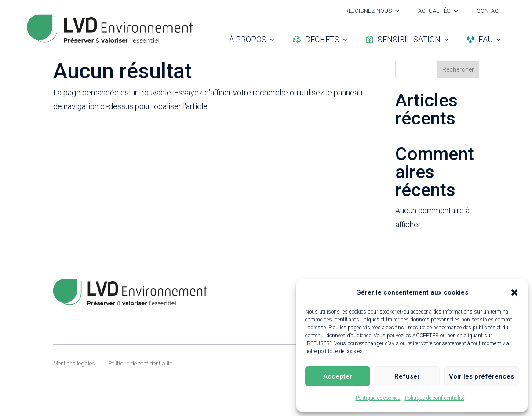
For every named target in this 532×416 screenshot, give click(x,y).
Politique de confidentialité (435, 398)
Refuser (407, 376)
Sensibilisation (403, 39)
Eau (480, 39)
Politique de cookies (378, 398)
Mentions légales (74, 385)
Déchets (316, 39)
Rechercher (458, 91)
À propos (248, 39)
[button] (514, 292)
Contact (489, 11)
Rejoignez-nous (368, 11)
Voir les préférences (481, 376)
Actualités (434, 11)
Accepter (338, 376)
